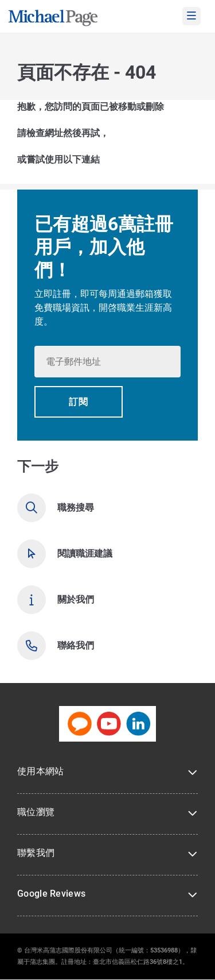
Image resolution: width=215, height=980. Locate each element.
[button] (79, 402)
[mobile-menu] (191, 16)
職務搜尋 (76, 508)
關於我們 (76, 599)
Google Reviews (51, 894)
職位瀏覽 (36, 812)
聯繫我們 (36, 853)
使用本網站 (41, 771)
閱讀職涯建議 (85, 553)
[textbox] (107, 362)
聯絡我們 (76, 645)
